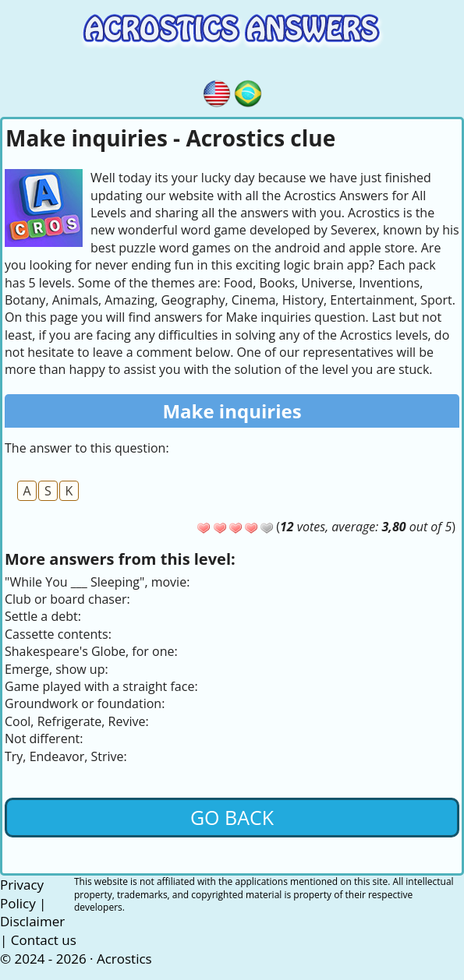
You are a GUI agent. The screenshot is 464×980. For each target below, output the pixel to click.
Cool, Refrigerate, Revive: (77, 721)
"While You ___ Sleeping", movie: (97, 582)
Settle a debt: (43, 616)
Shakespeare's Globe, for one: (91, 651)
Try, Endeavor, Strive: (66, 756)
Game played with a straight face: (101, 686)
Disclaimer (32, 921)
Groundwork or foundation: (85, 703)
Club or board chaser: (67, 599)
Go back (232, 817)
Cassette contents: (58, 634)
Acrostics (124, 959)
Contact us (44, 940)
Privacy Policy (22, 894)
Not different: (44, 739)
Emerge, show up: (57, 669)
